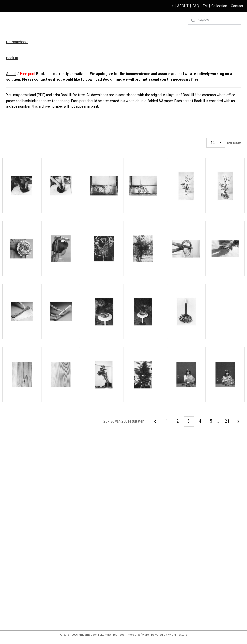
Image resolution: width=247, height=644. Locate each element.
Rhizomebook (17, 42)
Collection (219, 6)
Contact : (238, 6)
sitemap (105, 635)
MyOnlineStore (177, 635)
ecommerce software (134, 635)
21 (227, 421)
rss (115, 635)
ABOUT (183, 6)
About (11, 74)
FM (205, 6)
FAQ (196, 6)
